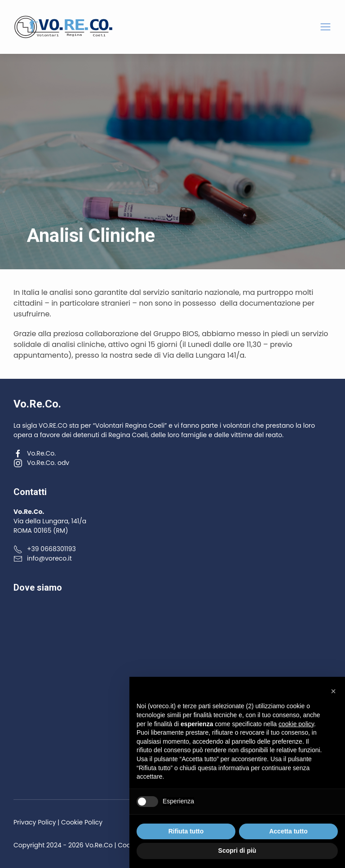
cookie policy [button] (296, 724)
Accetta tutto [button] (288, 831)
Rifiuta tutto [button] (186, 831)
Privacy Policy (35, 822)
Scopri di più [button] (237, 850)
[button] (325, 27)
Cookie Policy (82, 822)
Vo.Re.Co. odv (41, 463)
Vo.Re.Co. (35, 453)
